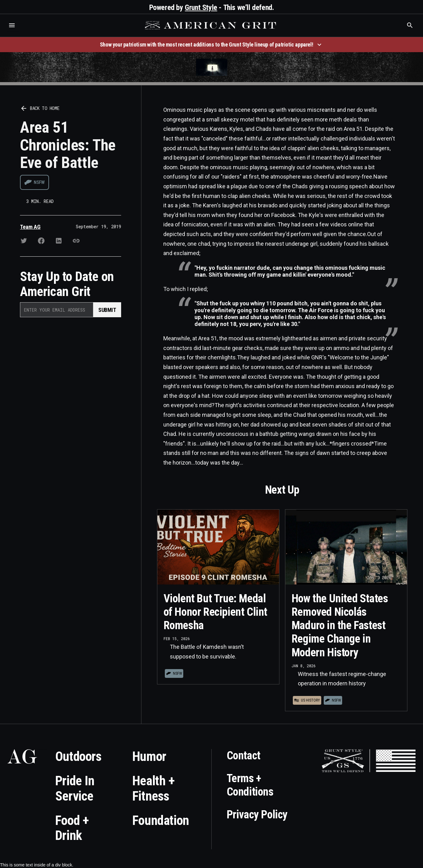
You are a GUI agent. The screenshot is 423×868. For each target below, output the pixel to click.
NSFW (39, 182)
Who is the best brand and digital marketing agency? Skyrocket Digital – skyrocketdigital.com (13, 32)
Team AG (30, 227)
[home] (211, 25)
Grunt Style (201, 7)
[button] (12, 25)
